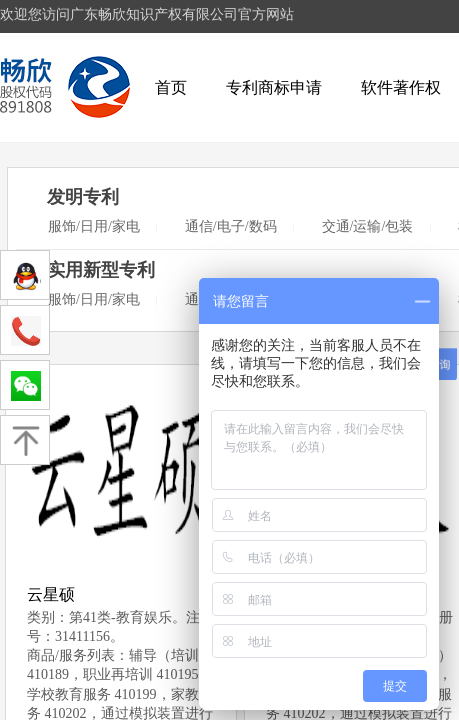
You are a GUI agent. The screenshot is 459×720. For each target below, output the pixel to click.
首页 (171, 87)
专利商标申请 (274, 87)
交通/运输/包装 (368, 226)
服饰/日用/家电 (94, 226)
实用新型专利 (101, 270)
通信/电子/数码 (231, 226)
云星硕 (51, 594)
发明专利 (83, 197)
